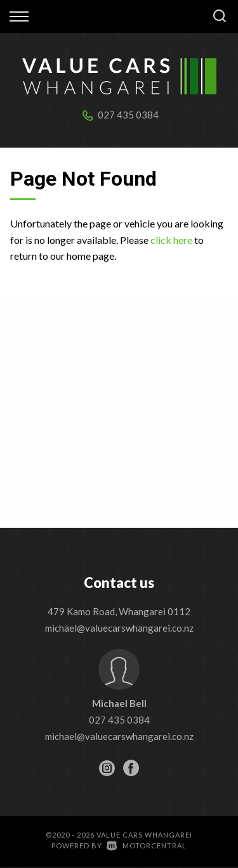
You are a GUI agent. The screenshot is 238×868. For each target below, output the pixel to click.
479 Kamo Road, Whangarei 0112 (119, 611)
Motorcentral (147, 846)
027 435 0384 (128, 115)
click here (171, 240)
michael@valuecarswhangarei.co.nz (119, 628)
